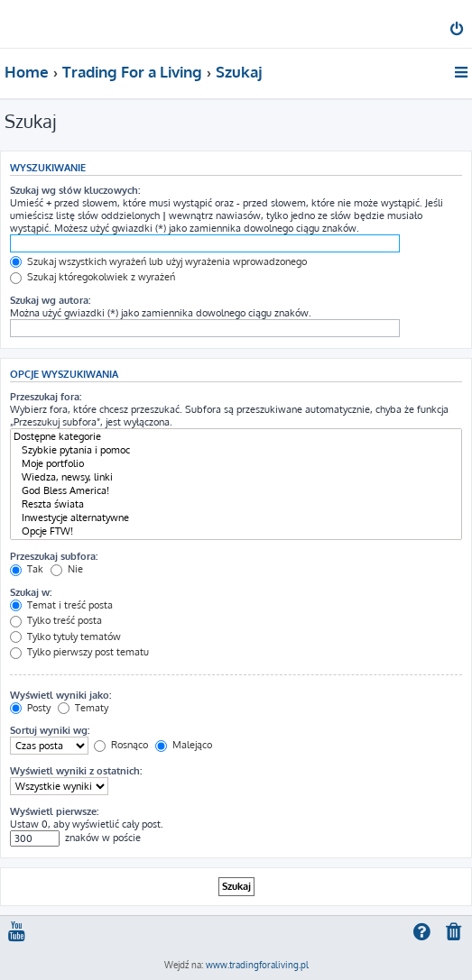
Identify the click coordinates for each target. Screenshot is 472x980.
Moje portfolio (236, 464)
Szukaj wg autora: (50, 300)
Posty (30, 708)
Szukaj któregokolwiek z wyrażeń (93, 277)
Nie (67, 569)
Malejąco (184, 745)
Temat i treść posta (61, 605)
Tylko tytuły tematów (65, 637)
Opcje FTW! (236, 531)
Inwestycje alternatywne (236, 518)
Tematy (83, 708)
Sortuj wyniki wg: (50, 730)
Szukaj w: (31, 592)
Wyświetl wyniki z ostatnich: (76, 771)
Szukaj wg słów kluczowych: (75, 190)
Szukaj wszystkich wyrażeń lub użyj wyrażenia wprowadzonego (158, 261)
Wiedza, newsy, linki (236, 477)
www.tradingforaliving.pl (257, 965)
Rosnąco (121, 745)
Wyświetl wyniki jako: (60, 695)
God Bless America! (236, 491)
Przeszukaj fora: (46, 397)
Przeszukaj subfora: (54, 556)
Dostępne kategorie (236, 437)
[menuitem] (458, 31)
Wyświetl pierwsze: (54, 811)
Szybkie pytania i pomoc (236, 450)
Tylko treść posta (56, 620)
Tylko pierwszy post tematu (79, 652)
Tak (27, 569)
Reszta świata (236, 504)
